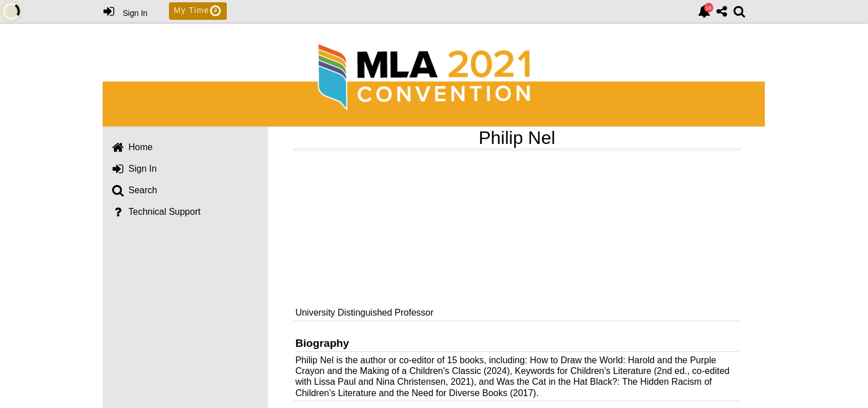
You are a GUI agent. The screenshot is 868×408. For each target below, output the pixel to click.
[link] (704, 11)
